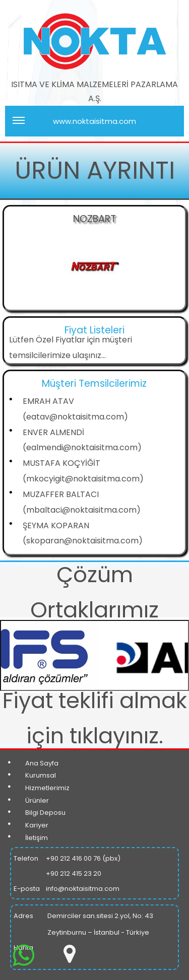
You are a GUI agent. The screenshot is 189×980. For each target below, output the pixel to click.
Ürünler (37, 800)
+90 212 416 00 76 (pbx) (83, 858)
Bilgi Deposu (45, 813)
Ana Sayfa (42, 763)
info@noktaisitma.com (83, 889)
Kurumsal (41, 775)
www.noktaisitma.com (74, 126)
